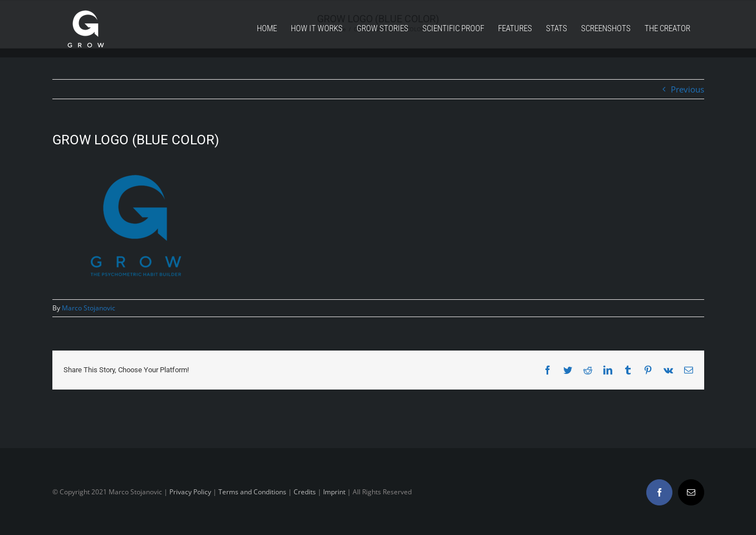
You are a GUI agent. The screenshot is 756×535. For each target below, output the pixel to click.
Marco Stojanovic (89, 308)
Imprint (334, 492)
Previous (687, 89)
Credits (305, 492)
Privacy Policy (190, 492)
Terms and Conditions (252, 492)
